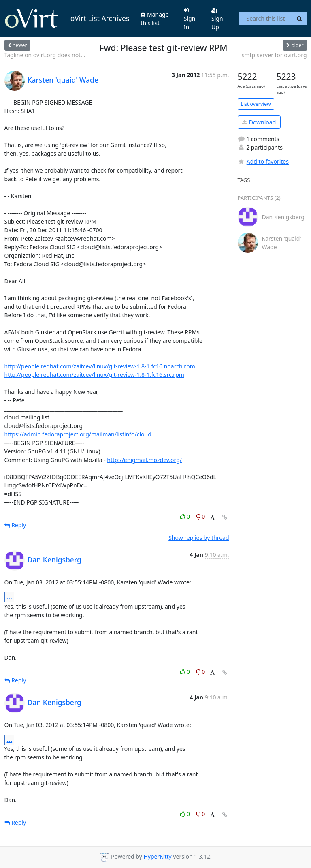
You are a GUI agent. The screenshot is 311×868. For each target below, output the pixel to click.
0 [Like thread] (186, 516)
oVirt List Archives (67, 19)
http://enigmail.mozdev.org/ (144, 460)
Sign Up (217, 19)
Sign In (190, 19)
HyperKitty (157, 856)
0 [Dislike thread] (200, 516)
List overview (256, 104)
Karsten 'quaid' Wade (63, 80)
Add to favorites (263, 161)
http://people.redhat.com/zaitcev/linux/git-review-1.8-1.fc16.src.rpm (94, 375)
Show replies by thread (199, 538)
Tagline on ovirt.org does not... (45, 55)
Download (259, 122)
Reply (15, 525)
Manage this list (154, 19)
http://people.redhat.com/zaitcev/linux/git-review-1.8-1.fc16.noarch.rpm (100, 366)
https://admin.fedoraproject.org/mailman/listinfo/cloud (78, 434)
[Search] (300, 19)
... (10, 597)
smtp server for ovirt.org (274, 55)
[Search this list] (265, 19)
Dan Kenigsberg (54, 560)
